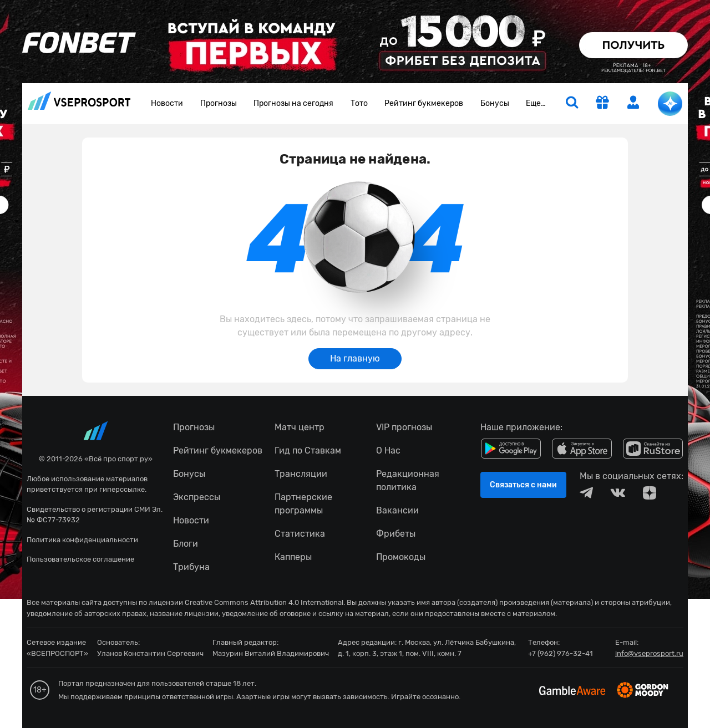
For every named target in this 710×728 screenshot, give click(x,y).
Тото (359, 103)
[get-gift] (602, 104)
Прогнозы (219, 103)
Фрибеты (396, 534)
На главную (355, 358)
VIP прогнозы (404, 427)
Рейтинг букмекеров (424, 103)
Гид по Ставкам (308, 450)
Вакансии (397, 510)
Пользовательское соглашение (80, 559)
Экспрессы (197, 497)
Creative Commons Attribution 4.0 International (264, 602)
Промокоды (401, 557)
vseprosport (79, 101)
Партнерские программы (303, 504)
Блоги (186, 544)
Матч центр (300, 427)
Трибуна (191, 567)
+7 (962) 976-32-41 (561, 653)
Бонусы (495, 103)
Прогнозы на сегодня (293, 103)
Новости (167, 103)
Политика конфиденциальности (82, 540)
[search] (572, 104)
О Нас (388, 450)
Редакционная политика (408, 480)
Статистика (300, 534)
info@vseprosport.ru (649, 653)
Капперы (293, 557)
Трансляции (301, 474)
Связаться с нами (523, 485)
